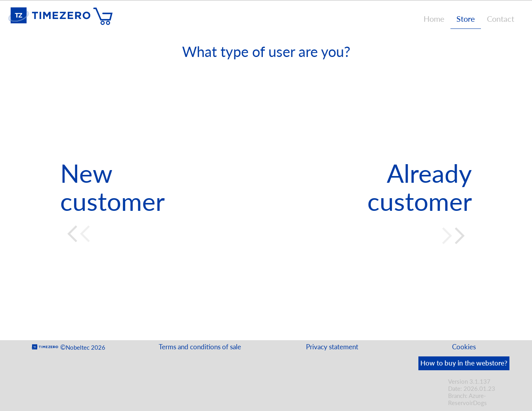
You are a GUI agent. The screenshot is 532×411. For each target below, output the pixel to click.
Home (434, 19)
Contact (501, 19)
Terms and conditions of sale (200, 347)
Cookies (464, 347)
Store (466, 19)
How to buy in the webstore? (464, 363)
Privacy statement (332, 347)
